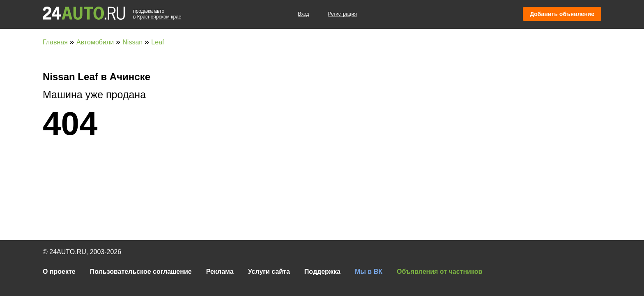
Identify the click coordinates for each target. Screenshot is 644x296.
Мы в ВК (369, 272)
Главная (56, 42)
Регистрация (343, 14)
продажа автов (157, 14)
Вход (303, 14)
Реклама (220, 272)
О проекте (59, 272)
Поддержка (322, 272)
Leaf (158, 42)
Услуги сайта (269, 272)
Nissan (133, 42)
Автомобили (96, 42)
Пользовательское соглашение (141, 272)
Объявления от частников (439, 272)
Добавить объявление (562, 14)
